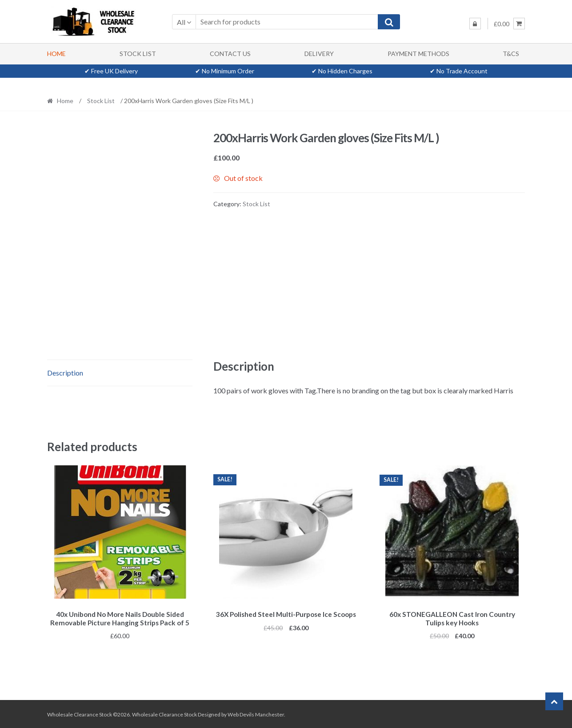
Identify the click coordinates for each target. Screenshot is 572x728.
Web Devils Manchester (256, 713)
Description (65, 373)
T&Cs (511, 54)
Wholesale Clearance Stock (165, 713)
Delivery (319, 54)
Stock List (138, 54)
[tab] (120, 373)
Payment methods (418, 54)
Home (56, 54)
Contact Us (230, 54)
